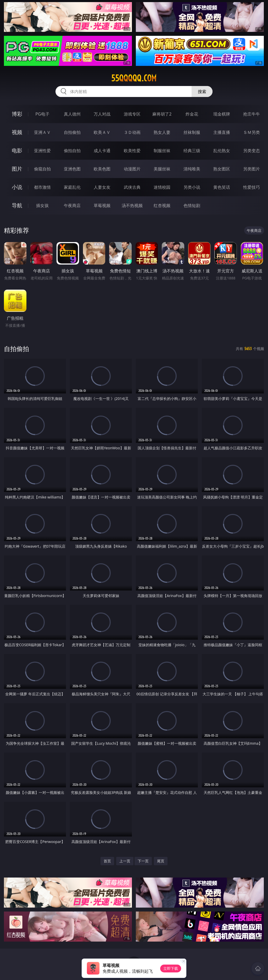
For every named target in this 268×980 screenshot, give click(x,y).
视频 (17, 132)
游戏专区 (132, 114)
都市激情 (42, 187)
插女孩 (42, 205)
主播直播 (222, 132)
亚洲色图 (72, 169)
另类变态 (252, 151)
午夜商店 (72, 205)
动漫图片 (132, 169)
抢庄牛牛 (252, 114)
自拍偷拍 (72, 132)
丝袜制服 (192, 132)
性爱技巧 (252, 187)
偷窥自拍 (42, 169)
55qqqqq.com (134, 78)
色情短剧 (192, 205)
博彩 (17, 114)
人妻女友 (102, 187)
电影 (17, 150)
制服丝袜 (162, 151)
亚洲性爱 (42, 151)
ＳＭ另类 (252, 132)
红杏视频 (162, 205)
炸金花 (192, 114)
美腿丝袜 (162, 169)
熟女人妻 (162, 132)
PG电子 (42, 114)
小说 (17, 187)
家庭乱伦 (72, 187)
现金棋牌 (222, 114)
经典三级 (192, 151)
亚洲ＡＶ (42, 132)
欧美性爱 (132, 151)
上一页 (125, 861)
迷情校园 (162, 187)
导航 (17, 205)
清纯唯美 (192, 169)
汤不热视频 (132, 205)
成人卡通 (102, 151)
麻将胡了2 (162, 114)
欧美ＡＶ (102, 132)
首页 (107, 861)
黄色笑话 (222, 187)
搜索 (202, 91)
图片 (17, 169)
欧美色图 (102, 169)
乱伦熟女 (222, 151)
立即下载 (171, 968)
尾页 (161, 861)
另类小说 (192, 187)
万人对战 (102, 114)
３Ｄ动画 (132, 132)
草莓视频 (102, 205)
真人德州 (72, 114)
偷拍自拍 (72, 151)
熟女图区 (222, 169)
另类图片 (252, 169)
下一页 (143, 861)
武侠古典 (132, 187)
